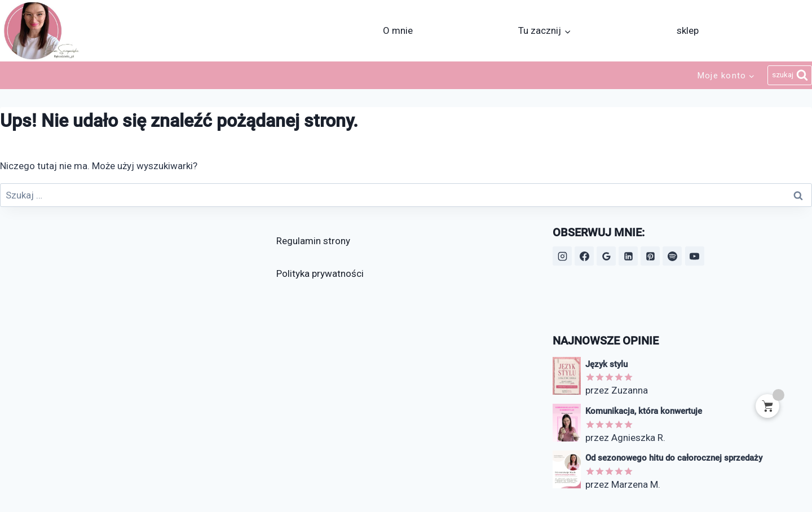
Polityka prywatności (320, 273)
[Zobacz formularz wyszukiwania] (790, 76)
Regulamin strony (313, 241)
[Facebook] (584, 256)
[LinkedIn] (628, 256)
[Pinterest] (650, 256)
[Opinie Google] (606, 256)
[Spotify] (672, 256)
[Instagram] (562, 256)
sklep (688, 30)
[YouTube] (695, 256)
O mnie (398, 30)
